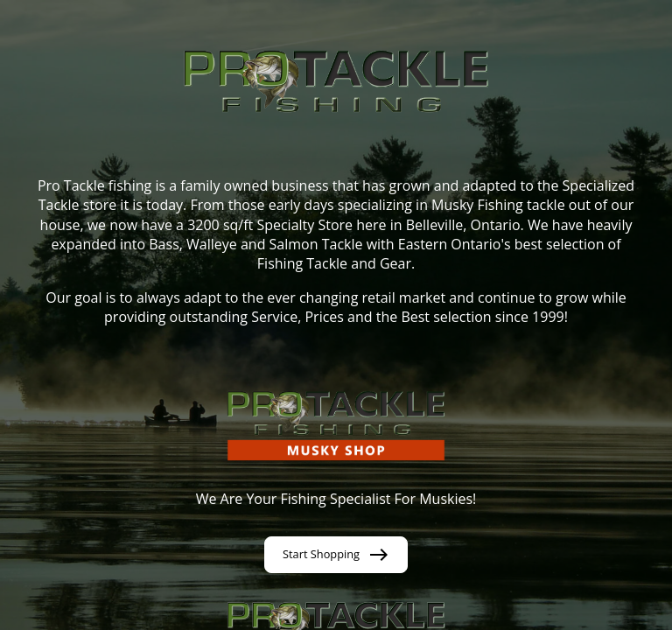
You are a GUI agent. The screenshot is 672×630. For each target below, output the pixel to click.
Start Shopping (336, 555)
